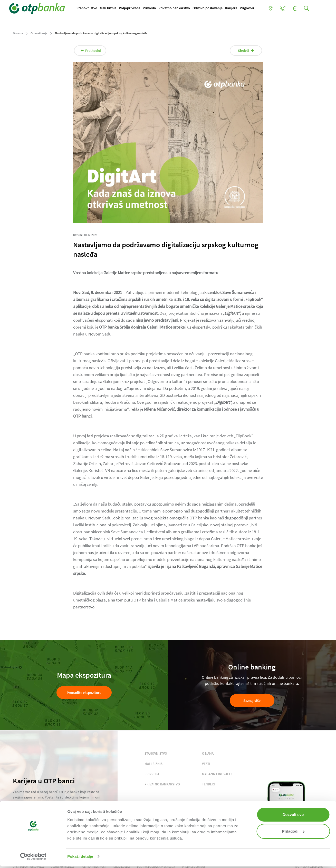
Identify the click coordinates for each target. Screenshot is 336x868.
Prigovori (251, 8)
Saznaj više (252, 702)
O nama (18, 35)
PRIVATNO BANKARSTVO (162, 786)
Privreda (153, 8)
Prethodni (95, 52)
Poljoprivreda (133, 8)
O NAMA (208, 755)
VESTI (206, 765)
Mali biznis (112, 8)
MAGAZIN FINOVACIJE (218, 776)
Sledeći (242, 52)
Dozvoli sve (293, 815)
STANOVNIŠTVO (156, 755)
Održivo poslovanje (211, 8)
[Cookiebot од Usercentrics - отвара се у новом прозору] (33, 856)
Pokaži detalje (80, 856)
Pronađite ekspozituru (84, 694)
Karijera (235, 8)
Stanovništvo (90, 8)
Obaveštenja (39, 35)
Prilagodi (293, 831)
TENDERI (208, 786)
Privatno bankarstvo (178, 8)
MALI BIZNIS (153, 765)
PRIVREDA (152, 776)
